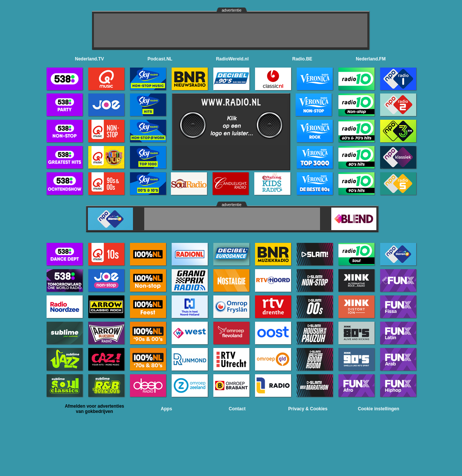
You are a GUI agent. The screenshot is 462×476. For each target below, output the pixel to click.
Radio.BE (302, 59)
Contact (237, 409)
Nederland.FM (371, 59)
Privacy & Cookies (308, 409)
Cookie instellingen (379, 409)
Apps (166, 409)
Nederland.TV (90, 59)
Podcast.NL (160, 59)
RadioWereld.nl (232, 59)
